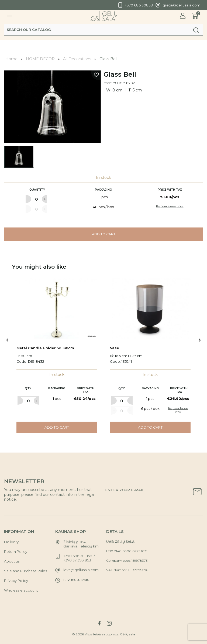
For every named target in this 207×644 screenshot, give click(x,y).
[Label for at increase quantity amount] (44, 199)
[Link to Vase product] (150, 309)
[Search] (103, 31)
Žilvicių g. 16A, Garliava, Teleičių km (81, 544)
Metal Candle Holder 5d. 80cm (45, 348)
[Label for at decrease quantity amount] (28, 199)
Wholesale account (21, 590)
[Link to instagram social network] (109, 623)
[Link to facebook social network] (99, 623)
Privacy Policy (16, 581)
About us (12, 561)
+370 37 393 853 (77, 560)
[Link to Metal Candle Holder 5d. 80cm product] (57, 309)
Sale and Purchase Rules (25, 571)
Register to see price (170, 206)
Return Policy (16, 552)
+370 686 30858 (139, 5)
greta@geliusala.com (181, 5)
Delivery (11, 542)
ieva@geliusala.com (81, 570)
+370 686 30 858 (78, 556)
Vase (115, 348)
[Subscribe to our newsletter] (197, 493)
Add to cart (104, 234)
